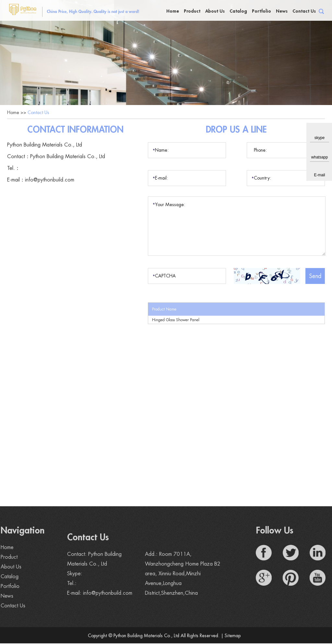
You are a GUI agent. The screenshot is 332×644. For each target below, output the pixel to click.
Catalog (238, 11)
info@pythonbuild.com (50, 181)
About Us (215, 11)
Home (173, 11)
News (282, 11)
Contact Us (304, 11)
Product (192, 11)
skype (320, 138)
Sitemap (233, 636)
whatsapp (320, 157)
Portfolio (261, 11)
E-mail (319, 175)
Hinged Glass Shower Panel (176, 321)
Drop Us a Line (237, 130)
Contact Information (75, 130)
